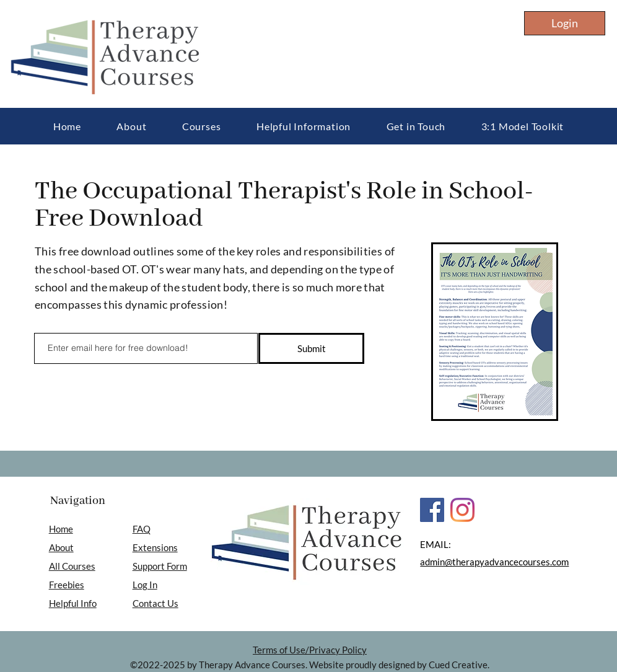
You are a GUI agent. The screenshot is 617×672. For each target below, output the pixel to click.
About (61, 547)
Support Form (160, 566)
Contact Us (155, 603)
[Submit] (311, 348)
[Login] (565, 23)
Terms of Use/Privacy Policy (310, 650)
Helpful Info (73, 603)
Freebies (67, 585)
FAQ (142, 529)
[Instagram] (462, 510)
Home (61, 529)
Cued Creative (458, 665)
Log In (145, 585)
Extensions (155, 547)
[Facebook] (432, 510)
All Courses (72, 566)
